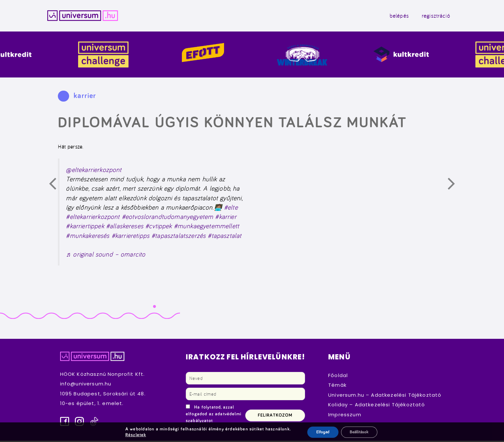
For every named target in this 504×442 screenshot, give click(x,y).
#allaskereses (125, 227)
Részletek (134, 435)
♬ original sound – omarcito (106, 256)
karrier (85, 97)
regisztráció (430, 16)
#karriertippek (85, 227)
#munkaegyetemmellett (207, 227)
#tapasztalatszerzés (179, 237)
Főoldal (338, 377)
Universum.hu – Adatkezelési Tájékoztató (385, 396)
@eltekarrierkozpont (94, 171)
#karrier (226, 218)
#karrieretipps (130, 237)
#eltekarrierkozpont (93, 218)
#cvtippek (158, 227)
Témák (337, 386)
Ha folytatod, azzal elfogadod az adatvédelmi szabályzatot (214, 415)
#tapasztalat (225, 237)
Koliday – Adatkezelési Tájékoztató (377, 406)
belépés (393, 16)
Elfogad (321, 432)
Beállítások (360, 432)
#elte (231, 208)
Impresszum (345, 416)
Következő (455, 186)
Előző (56, 186)
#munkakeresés (88, 237)
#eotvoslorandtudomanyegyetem (168, 218)
